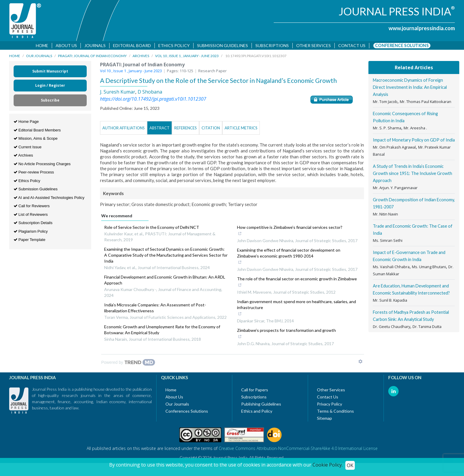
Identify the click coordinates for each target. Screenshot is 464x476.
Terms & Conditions (335, 412)
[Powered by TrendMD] (128, 364)
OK (350, 465)
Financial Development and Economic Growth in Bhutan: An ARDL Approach (165, 281)
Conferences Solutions (187, 412)
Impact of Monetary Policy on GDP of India (414, 141)
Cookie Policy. (328, 465)
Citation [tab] (211, 129)
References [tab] (186, 129)
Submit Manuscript (50, 72)
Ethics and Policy (257, 412)
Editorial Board (132, 45)
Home (42, 45)
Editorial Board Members (37, 131)
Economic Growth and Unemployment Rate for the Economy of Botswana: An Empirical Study (162, 331)
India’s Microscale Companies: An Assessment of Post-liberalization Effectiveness (155, 309)
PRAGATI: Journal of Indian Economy (92, 57)
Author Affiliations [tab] (124, 129)
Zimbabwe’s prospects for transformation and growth (286, 335)
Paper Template (29, 241)
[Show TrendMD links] (360, 363)
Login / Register (50, 87)
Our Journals (39, 57)
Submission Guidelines (223, 45)
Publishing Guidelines (261, 405)
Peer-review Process (34, 173)
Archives (141, 57)
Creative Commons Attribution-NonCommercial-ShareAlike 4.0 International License (298, 450)
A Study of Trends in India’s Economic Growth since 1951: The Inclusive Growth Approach (413, 175)
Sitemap (324, 419)
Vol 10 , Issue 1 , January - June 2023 (187, 57)
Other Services (314, 45)
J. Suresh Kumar (118, 93)
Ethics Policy (174, 45)
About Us (67, 45)
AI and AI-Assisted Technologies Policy (49, 198)
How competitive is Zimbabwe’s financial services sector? (290, 232)
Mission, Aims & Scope (36, 140)
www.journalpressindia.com (422, 28)
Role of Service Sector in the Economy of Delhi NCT (152, 228)
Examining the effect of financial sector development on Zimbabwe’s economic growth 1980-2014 (294, 258)
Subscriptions (272, 45)
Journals (95, 45)
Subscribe (50, 101)
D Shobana (150, 93)
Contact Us (328, 398)
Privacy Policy (330, 405)
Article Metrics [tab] (241, 129)
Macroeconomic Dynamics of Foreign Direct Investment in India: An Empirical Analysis (410, 88)
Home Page (26, 123)
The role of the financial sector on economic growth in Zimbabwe (297, 284)
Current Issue (28, 148)
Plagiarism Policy (31, 232)
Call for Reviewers (32, 207)
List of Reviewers (31, 215)
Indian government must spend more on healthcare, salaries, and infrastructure (297, 309)
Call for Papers (255, 391)
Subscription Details (33, 224)
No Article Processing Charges (42, 165)
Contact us (352, 45)
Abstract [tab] (159, 129)
